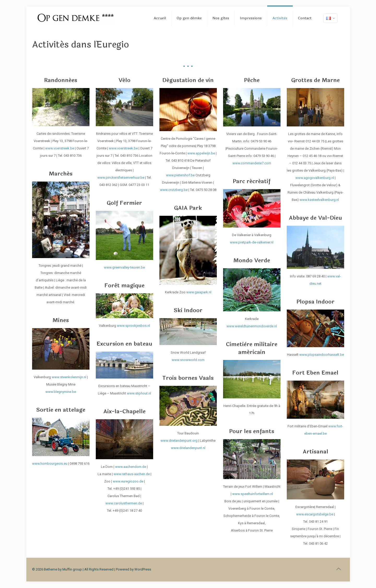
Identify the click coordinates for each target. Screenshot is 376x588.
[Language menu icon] (330, 18)
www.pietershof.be (180, 175)
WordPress (143, 569)
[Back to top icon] (339, 569)
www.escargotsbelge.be (315, 514)
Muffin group (72, 569)
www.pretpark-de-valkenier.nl (252, 242)
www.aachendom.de (131, 467)
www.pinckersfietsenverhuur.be (121, 177)
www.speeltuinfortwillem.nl (253, 494)
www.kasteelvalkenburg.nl (319, 200)
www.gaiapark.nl (199, 292)
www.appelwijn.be (201, 153)
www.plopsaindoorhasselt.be (322, 355)
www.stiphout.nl (139, 393)
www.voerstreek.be (60, 148)
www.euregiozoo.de (128, 481)
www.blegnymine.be (61, 392)
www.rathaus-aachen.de (132, 474)
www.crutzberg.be (174, 190)
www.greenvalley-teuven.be (124, 267)
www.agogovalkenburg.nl (315, 178)
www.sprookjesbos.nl (133, 326)
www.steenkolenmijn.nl (69, 377)
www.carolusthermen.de (124, 503)
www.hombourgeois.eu (50, 464)
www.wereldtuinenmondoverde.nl (252, 326)
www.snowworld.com (188, 360)
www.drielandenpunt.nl (188, 448)
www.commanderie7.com (252, 163)
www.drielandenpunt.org (179, 441)
